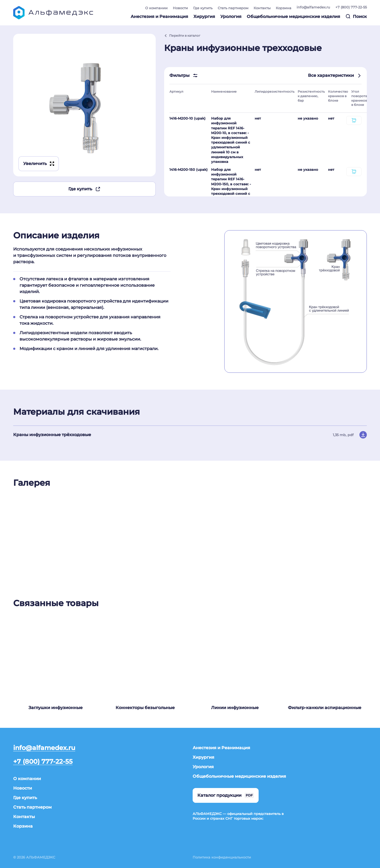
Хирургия (204, 16)
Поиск (356, 16)
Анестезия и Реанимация (159, 16)
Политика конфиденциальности (222, 857)
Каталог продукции (226, 795)
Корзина (284, 8)
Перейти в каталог (182, 36)
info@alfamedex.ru (313, 7)
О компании (156, 8)
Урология (231, 16)
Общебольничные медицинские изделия (293, 16)
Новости (180, 8)
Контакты (262, 8)
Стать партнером (233, 8)
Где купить (203, 8)
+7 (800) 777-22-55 (351, 7)
